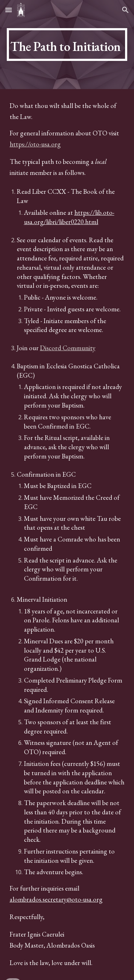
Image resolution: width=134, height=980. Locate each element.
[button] (9, 10)
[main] (67, 45)
